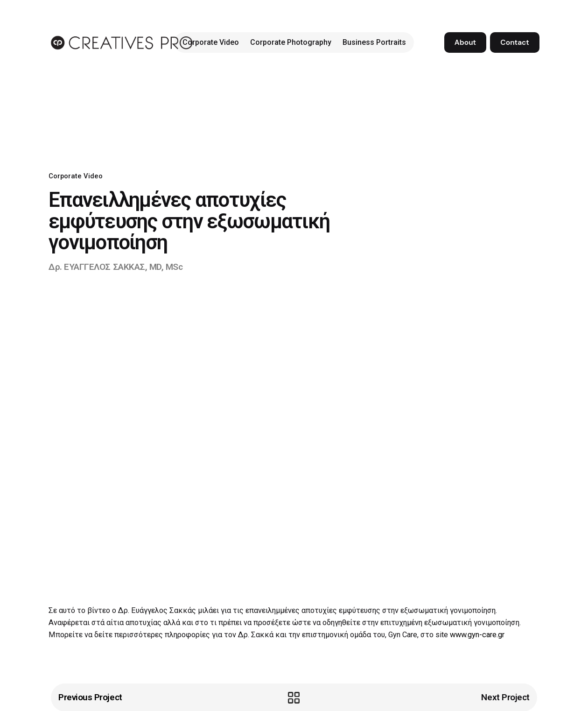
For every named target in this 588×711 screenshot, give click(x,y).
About (465, 42)
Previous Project (90, 697)
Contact (514, 42)
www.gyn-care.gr (477, 635)
